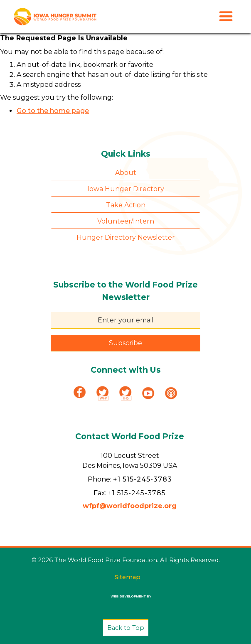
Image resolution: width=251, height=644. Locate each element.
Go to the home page (53, 111)
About (126, 173)
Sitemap (128, 577)
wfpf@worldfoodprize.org (130, 506)
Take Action (126, 205)
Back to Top (126, 628)
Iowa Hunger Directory (126, 189)
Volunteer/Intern (126, 221)
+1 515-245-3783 (143, 479)
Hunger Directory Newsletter (126, 237)
